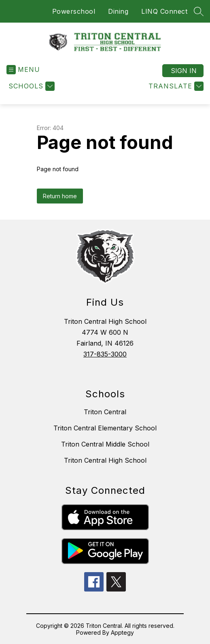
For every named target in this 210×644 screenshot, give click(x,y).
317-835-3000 (105, 354)
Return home (60, 196)
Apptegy (122, 632)
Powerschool (74, 11)
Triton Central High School (105, 460)
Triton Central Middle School (105, 444)
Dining (118, 11)
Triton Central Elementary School (105, 428)
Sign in (184, 71)
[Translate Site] (175, 86)
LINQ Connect (164, 11)
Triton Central (105, 412)
